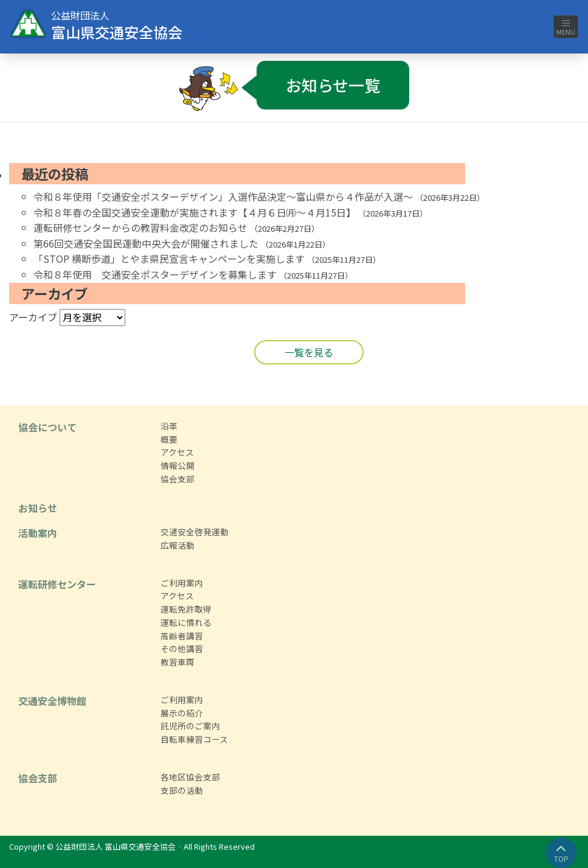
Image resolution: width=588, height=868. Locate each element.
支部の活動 (182, 790)
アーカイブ (33, 317)
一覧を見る (309, 352)
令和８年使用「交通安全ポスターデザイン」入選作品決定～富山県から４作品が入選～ (223, 196)
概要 (169, 439)
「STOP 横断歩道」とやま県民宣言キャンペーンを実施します (169, 259)
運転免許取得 (186, 609)
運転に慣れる (186, 622)
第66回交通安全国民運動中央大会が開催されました (146, 243)
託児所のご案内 (190, 726)
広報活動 (178, 545)
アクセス (177, 452)
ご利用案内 (182, 583)
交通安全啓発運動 (195, 532)
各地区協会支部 (190, 777)
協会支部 (178, 479)
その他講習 (182, 648)
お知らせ (38, 508)
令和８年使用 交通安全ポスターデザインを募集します (155, 274)
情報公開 (178, 465)
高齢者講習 (182, 636)
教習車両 (178, 662)
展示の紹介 (182, 713)
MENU (566, 27)
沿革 (169, 426)
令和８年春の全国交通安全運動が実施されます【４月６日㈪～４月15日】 (195, 212)
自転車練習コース (194, 739)
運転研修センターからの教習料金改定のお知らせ (140, 227)
